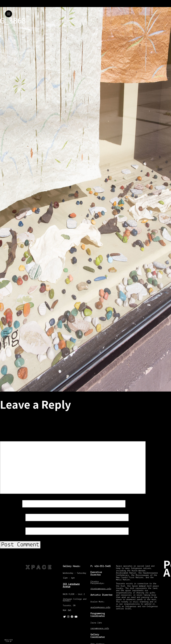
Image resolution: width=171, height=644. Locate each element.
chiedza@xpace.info (101, 589)
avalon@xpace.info (100, 608)
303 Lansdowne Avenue (71, 585)
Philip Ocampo (7, 333)
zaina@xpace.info (100, 629)
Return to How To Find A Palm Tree (8, 640)
